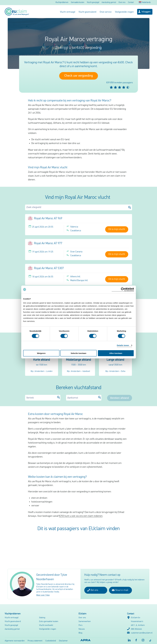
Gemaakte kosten (78, 2)
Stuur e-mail (120, 590)
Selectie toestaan (78, 353)
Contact (131, 2)
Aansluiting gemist (109, 2)
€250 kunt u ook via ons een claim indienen (81, 516)
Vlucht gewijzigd (93, 2)
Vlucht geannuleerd (87, 12)
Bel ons (93, 590)
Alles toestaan (116, 353)
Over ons (122, 2)
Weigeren (41, 353)
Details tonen (123, 345)
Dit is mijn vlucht (117, 229)
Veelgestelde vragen (124, 12)
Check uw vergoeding (79, 76)
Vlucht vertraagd (68, 12)
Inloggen (146, 12)
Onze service (106, 12)
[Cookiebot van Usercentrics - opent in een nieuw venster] (123, 290)
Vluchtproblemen (62, 2)
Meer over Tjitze (43, 595)
